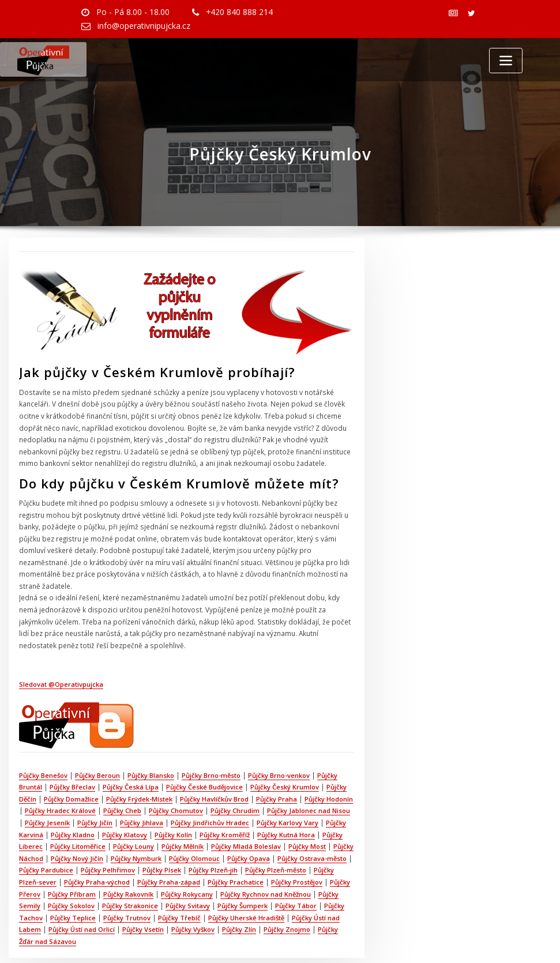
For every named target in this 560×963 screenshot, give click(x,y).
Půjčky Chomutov (176, 783)
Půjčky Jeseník (47, 794)
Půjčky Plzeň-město (276, 839)
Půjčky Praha (277, 771)
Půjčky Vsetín (143, 896)
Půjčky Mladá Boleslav (246, 817)
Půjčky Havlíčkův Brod (214, 771)
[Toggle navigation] (506, 59)
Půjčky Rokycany (187, 862)
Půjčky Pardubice (46, 839)
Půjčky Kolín (173, 805)
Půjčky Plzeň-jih (213, 839)
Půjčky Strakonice (130, 873)
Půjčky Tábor (296, 873)
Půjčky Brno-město (211, 749)
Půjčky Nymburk (136, 828)
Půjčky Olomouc (194, 828)
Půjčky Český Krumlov (285, 760)
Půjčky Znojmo (287, 896)
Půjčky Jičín (95, 794)
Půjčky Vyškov (193, 896)
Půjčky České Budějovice (204, 760)
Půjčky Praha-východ (97, 850)
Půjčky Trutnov (127, 884)
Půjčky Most (307, 817)
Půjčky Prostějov (297, 850)
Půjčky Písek (162, 839)
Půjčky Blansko (151, 749)
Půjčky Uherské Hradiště (246, 884)
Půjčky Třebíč (179, 884)
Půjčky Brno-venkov (279, 749)
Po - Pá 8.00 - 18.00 (130, 12)
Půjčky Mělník (183, 817)
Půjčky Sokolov (71, 873)
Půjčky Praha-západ (169, 850)
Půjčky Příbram (72, 862)
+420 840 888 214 (232, 12)
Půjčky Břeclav (72, 760)
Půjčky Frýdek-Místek (139, 771)
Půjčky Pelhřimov (108, 839)
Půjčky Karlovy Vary (287, 794)
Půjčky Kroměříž (225, 805)
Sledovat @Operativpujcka (61, 659)
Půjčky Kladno (73, 805)
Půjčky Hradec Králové (60, 783)
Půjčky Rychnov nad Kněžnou (266, 862)
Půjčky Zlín (239, 896)
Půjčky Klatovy (125, 805)
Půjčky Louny (134, 817)
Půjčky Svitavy (188, 873)
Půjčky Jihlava (142, 794)
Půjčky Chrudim (235, 783)
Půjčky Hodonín (329, 771)
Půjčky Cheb (122, 783)
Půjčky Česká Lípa (131, 760)
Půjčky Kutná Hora (286, 805)
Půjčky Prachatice (236, 850)
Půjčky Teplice (73, 884)
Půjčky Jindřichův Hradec (210, 794)
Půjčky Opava (249, 828)
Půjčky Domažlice (71, 771)
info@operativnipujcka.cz (142, 25)
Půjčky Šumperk (243, 873)
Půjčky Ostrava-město (312, 828)
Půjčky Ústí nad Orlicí (82, 896)
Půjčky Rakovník (128, 862)
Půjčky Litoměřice (78, 817)
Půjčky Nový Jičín (77, 828)
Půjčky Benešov (43, 749)
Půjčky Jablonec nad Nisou (309, 783)
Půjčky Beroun (97, 749)
